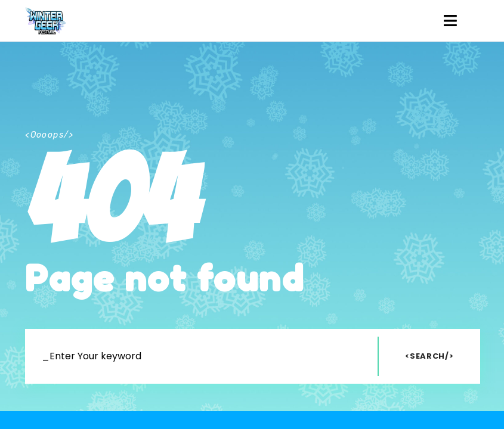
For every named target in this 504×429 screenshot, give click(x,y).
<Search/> (429, 356)
